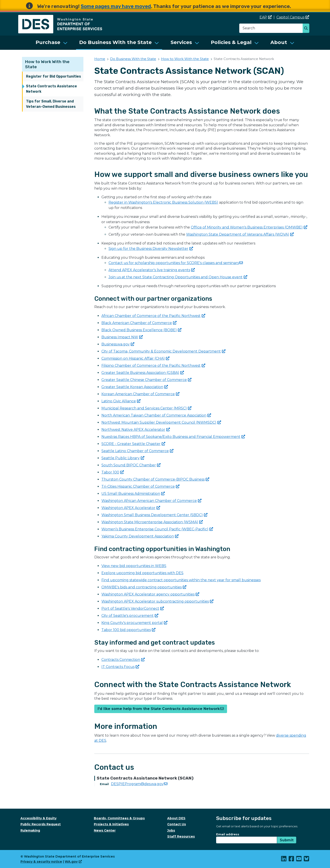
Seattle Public (123, 458)
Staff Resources (181, 836)
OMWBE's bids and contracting (144, 587)
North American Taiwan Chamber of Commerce (156, 415)
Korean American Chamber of (140, 394)
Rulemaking (30, 830)
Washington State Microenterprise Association (152, 522)
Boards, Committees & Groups (119, 818)
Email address (228, 834)
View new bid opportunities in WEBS (134, 566)
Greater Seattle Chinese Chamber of (146, 380)
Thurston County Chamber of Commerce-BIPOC (155, 479)
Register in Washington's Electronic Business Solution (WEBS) (163, 202)
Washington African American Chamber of (151, 501)
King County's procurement (134, 623)
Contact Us (177, 824)
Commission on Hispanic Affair (135, 358)
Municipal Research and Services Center (146, 408)
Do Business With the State (115, 42)
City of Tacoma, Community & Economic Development (163, 351)
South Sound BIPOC (131, 465)
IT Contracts (120, 667)
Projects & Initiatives (111, 824)
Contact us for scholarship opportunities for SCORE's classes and (176, 263)
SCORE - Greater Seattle (133, 444)
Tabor (113, 472)
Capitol (293, 17)
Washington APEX (131, 508)
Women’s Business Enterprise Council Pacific (157, 529)
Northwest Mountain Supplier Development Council (161, 422)
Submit (287, 840)
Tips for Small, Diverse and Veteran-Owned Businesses (51, 104)
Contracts (123, 660)
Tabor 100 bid (128, 630)
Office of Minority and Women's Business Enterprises (249, 227)
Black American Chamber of (139, 323)
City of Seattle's (130, 616)
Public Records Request (41, 824)
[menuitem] (52, 43)
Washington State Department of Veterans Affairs (240, 234)
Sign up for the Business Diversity (151, 249)
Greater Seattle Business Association (143, 373)
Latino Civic (121, 401)
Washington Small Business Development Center (154, 515)
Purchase (48, 42)
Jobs (171, 830)
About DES (176, 818)
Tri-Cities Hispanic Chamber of (140, 486)
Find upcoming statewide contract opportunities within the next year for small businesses (181, 580)
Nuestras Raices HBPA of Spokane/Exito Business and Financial (173, 437)
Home (100, 59)
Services (181, 42)
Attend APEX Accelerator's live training (152, 270)
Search (307, 29)
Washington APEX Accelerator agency (150, 594)
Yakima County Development (140, 536)
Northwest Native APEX (136, 430)
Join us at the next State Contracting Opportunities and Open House (178, 277)
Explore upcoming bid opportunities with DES (142, 573)
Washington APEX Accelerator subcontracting (157, 601)
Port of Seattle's (133, 608)
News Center (105, 830)
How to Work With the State (185, 59)
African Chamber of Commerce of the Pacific (153, 316)
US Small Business (133, 494)
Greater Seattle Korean (135, 387)
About (279, 42)
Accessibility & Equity (38, 818)
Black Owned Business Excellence (141, 330)
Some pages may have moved (116, 6)
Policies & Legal (231, 42)
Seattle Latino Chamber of (137, 451)
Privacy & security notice (41, 862)
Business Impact (122, 337)
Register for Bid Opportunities (53, 76)
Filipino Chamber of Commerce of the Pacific (153, 366)
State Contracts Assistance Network (51, 89)
